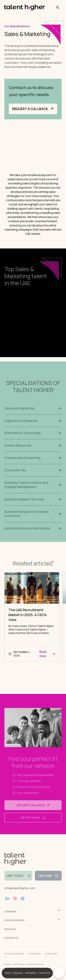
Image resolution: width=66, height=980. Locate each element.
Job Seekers (31, 973)
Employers (18, 973)
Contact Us (44, 973)
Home (8, 973)
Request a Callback (33, 110)
